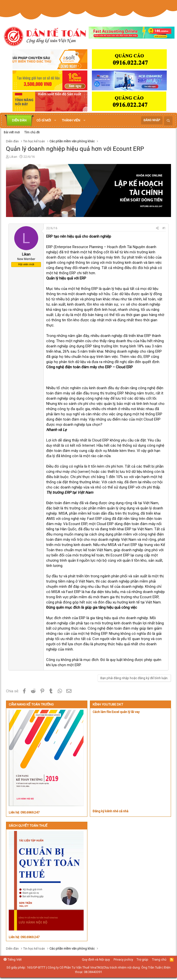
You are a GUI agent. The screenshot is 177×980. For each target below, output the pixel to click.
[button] (55, 120)
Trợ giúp (142, 959)
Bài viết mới (12, 132)
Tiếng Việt (13, 959)
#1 (164, 228)
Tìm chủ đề (32, 132)
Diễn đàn (19, 120)
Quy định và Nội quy (96, 959)
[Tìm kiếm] (168, 121)
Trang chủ (159, 959)
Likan (13, 157)
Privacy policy (123, 959)
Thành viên (71, 120)
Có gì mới (44, 120)
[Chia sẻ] (157, 228)
